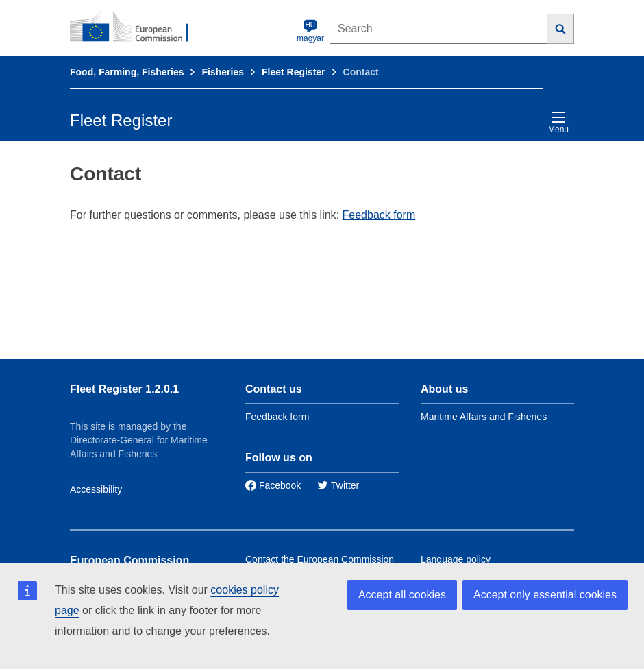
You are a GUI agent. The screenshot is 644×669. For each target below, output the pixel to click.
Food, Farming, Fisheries (127, 72)
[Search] (561, 29)
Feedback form (379, 215)
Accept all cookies (402, 595)
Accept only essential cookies (545, 595)
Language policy (456, 559)
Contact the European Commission (320, 559)
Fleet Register (294, 72)
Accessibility (96, 489)
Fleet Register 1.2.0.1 (124, 389)
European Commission (129, 560)
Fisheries (222, 72)
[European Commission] (136, 27)
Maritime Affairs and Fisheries (484, 417)
